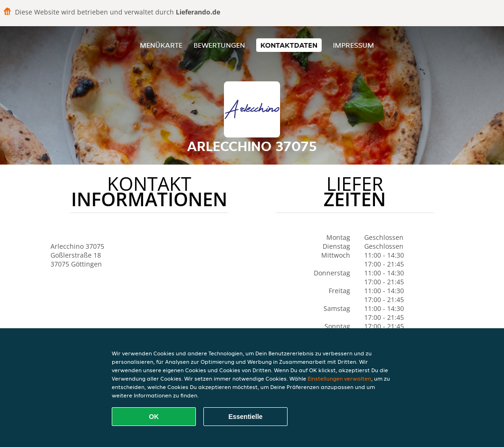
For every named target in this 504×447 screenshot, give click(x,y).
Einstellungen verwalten (339, 379)
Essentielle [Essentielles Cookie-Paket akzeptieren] (245, 417)
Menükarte (161, 45)
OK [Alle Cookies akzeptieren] (154, 417)
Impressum (353, 45)
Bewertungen (219, 45)
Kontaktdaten (289, 45)
